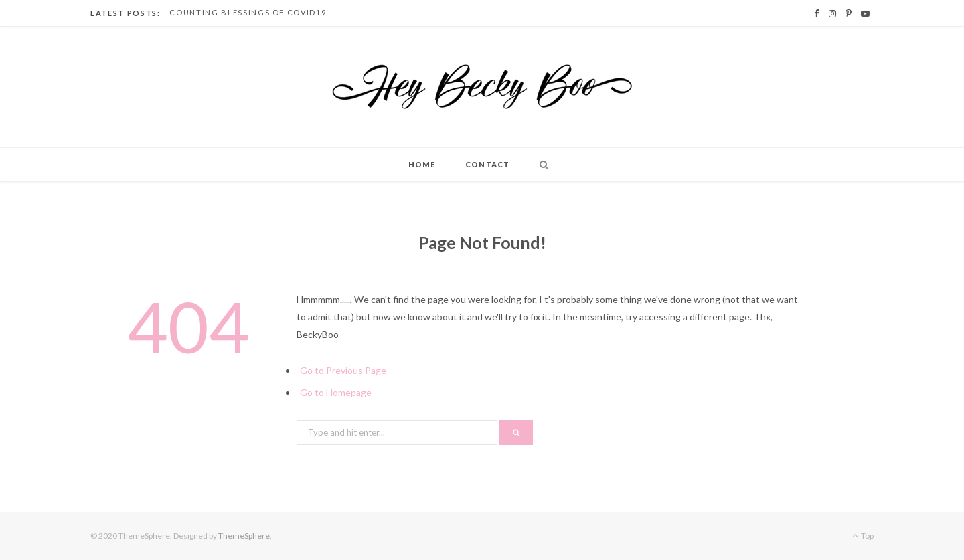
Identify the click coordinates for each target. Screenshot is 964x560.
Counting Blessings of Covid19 (248, 12)
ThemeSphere (244, 536)
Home (422, 164)
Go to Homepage (336, 392)
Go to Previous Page (343, 370)
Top (863, 536)
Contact (487, 164)
